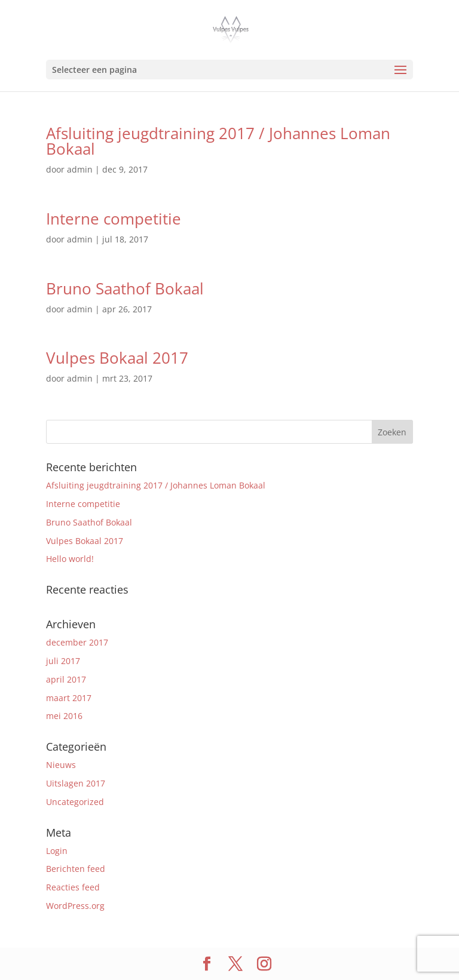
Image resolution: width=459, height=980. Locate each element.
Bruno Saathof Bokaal (125, 288)
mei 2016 (64, 716)
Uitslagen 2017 (76, 783)
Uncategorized (75, 802)
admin (80, 169)
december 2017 (77, 642)
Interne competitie (114, 219)
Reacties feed (73, 887)
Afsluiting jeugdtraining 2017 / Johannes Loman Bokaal (218, 141)
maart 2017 (69, 698)
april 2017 (66, 679)
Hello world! (70, 559)
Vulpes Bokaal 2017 (117, 358)
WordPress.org (75, 906)
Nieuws (61, 765)
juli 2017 (63, 661)
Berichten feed (76, 869)
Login (57, 851)
